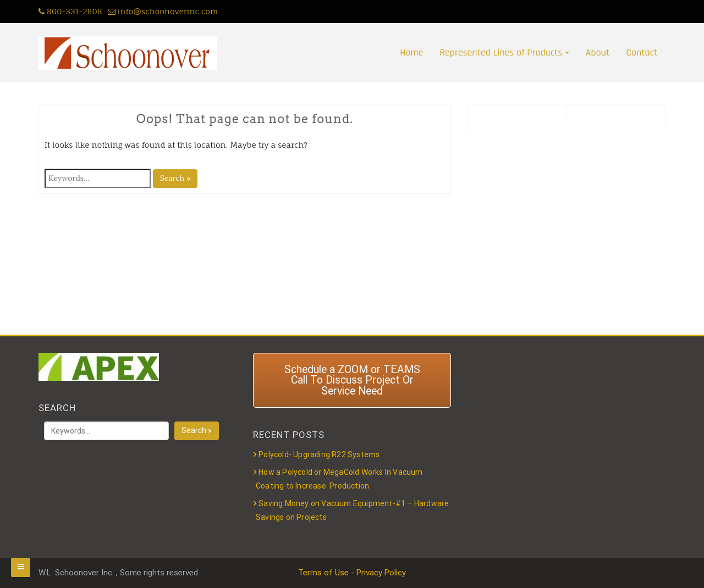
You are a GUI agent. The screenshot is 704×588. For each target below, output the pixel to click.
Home (411, 52)
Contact (642, 52)
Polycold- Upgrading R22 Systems (319, 454)
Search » (175, 178)
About (598, 52)
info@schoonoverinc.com (163, 11)
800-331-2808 (70, 11)
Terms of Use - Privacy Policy (352, 573)
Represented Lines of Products (501, 52)
